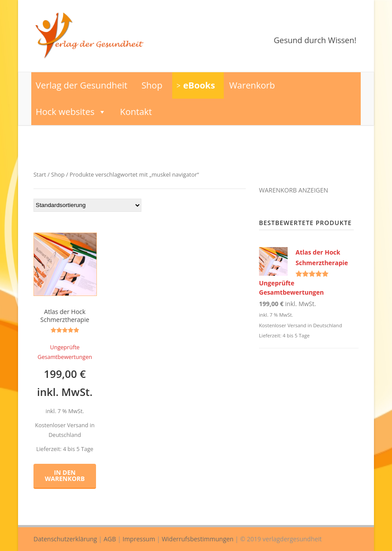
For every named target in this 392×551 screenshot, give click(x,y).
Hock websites (71, 112)
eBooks (199, 85)
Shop (152, 85)
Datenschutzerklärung (65, 539)
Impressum (139, 539)
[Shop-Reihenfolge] (87, 205)
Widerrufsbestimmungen (198, 539)
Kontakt (136, 112)
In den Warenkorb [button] (65, 475)
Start (40, 174)
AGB (110, 539)
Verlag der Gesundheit (81, 85)
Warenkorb (252, 85)
